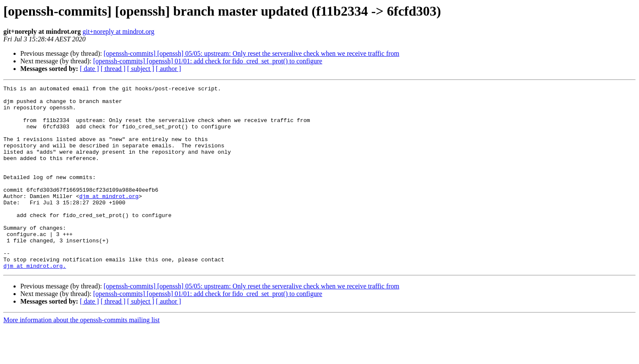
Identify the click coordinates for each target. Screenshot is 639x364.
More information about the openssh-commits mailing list (82, 357)
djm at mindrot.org (109, 219)
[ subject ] (141, 69)
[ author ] (169, 69)
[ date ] (89, 69)
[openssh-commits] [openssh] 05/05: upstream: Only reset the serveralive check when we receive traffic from (251, 53)
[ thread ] (113, 69)
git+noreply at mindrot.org (118, 31)
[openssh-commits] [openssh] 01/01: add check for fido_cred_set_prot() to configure (208, 61)
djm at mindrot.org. (35, 302)
